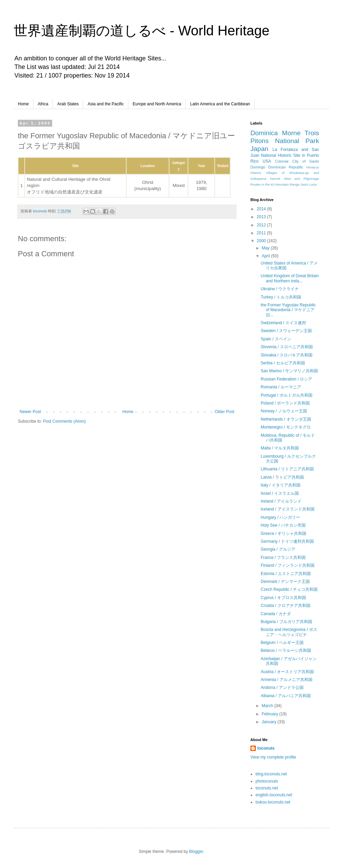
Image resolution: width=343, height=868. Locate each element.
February (270, 714)
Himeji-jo (313, 167)
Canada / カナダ (276, 614)
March (268, 706)
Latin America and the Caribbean (220, 104)
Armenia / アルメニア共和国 (287, 680)
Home (23, 104)
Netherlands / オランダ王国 (286, 419)
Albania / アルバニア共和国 (286, 696)
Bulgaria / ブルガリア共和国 (286, 622)
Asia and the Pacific (105, 104)
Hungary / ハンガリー (280, 517)
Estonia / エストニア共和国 (286, 574)
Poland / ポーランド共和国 (285, 403)
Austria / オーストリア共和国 (287, 672)
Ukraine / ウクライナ (280, 289)
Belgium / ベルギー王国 (282, 643)
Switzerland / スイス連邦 (283, 323)
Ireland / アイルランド (281, 501)
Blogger (196, 852)
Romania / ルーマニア (281, 387)
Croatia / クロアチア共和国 (286, 606)
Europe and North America (157, 104)
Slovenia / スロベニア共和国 (287, 347)
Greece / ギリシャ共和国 (283, 533)
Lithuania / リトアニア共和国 (287, 469)
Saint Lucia (309, 184)
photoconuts (267, 781)
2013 (262, 217)
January (270, 722)
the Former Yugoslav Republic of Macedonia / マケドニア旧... (288, 310)
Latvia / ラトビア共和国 (282, 477)
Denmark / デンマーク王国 (285, 582)
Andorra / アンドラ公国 (282, 688)
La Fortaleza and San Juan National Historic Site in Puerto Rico (285, 155)
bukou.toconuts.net (273, 802)
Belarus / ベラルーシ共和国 (286, 650)
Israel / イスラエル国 (280, 493)
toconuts (266, 748)
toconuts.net (267, 788)
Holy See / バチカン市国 (283, 525)
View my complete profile (273, 757)
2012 (262, 225)
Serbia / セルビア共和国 (283, 363)
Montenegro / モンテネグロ (286, 427)
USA (267, 161)
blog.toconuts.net (271, 774)
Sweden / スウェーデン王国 (286, 331)
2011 (262, 233)
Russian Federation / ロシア (286, 379)
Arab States (68, 104)
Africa (43, 104)
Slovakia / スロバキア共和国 (287, 355)
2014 (262, 209)
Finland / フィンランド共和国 (288, 565)
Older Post (224, 412)
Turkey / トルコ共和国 (281, 297)
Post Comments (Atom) (64, 421)
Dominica (264, 133)
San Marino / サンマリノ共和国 (289, 371)
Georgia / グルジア (278, 549)
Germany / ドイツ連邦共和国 (287, 541)
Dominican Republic (286, 167)
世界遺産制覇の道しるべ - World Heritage (142, 31)
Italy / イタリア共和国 (281, 485)
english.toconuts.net (274, 795)
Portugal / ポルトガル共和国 (287, 395)
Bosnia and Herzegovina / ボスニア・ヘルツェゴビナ (289, 632)
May (266, 248)
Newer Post (30, 412)
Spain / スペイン (276, 339)
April (266, 256)
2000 (262, 241)
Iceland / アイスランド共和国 (288, 509)
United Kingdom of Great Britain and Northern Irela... (290, 278)
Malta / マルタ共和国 (280, 448)
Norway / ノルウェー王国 (284, 411)
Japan (259, 149)
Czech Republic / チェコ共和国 (289, 589)
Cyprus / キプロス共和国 (283, 598)
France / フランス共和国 (283, 558)
